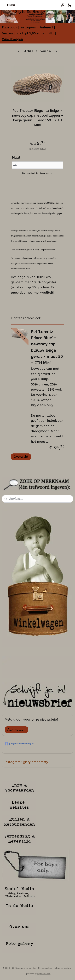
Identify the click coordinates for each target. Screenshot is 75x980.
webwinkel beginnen (63, 968)
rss (51, 968)
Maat (16, 158)
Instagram (28, 27)
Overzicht (21, 457)
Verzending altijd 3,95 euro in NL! (28, 33)
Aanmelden (16, 730)
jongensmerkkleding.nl (19, 744)
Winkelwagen (12, 39)
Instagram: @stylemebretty (26, 762)
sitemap (44, 968)
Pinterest (46, 27)
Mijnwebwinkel (44, 974)
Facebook (10, 27)
